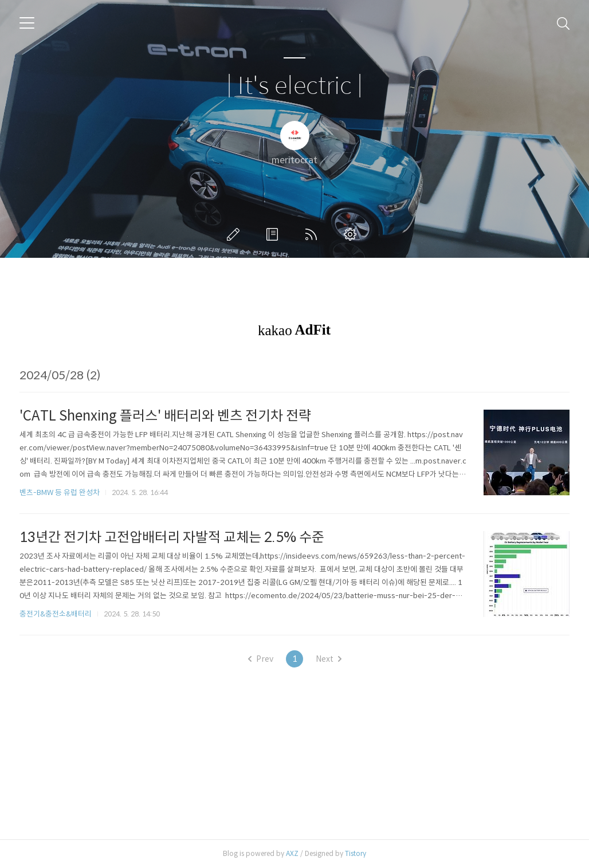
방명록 (274, 234)
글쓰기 (235, 234)
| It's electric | (294, 86)
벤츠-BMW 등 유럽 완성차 (60, 492)
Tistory (356, 853)
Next (329, 659)
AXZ (292, 853)
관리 (352, 234)
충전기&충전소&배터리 (56, 614)
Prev (261, 659)
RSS (313, 234)
